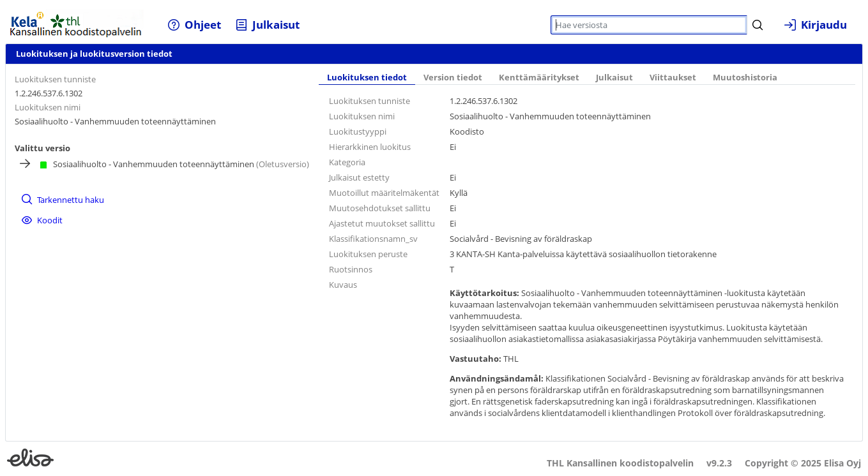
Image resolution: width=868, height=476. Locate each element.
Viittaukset (673, 78)
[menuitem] (194, 25)
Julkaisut (614, 78)
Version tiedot (453, 78)
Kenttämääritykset (539, 78)
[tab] (367, 78)
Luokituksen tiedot (367, 78)
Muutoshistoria (745, 78)
